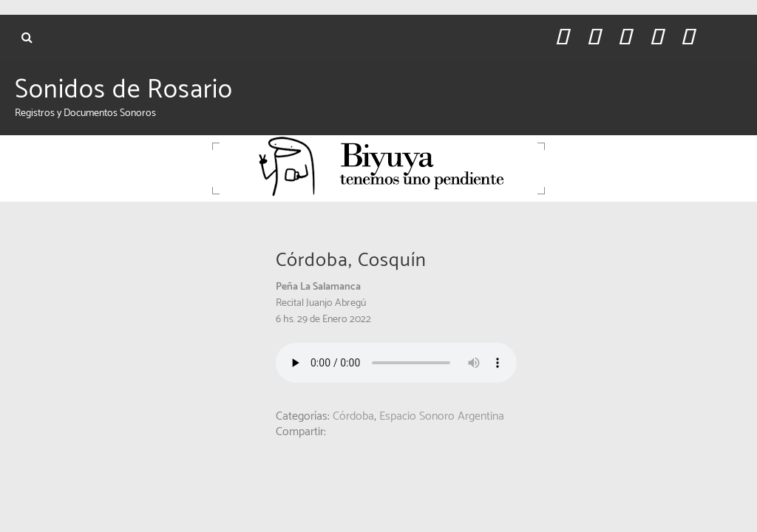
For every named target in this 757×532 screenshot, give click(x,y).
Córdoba (353, 416)
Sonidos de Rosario (124, 90)
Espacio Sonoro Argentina (442, 416)
